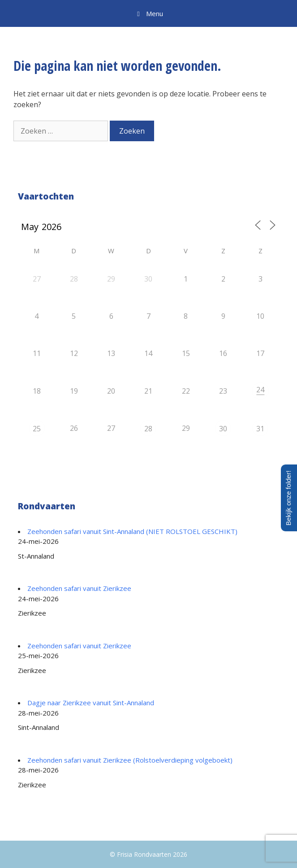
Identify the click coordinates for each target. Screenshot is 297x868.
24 (260, 390)
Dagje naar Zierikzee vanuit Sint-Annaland (91, 703)
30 (223, 429)
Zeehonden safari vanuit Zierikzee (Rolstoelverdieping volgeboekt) (130, 760)
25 (37, 429)
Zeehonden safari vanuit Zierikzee (79, 588)
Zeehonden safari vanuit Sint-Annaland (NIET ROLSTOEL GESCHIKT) (132, 531)
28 (148, 429)
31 (260, 429)
